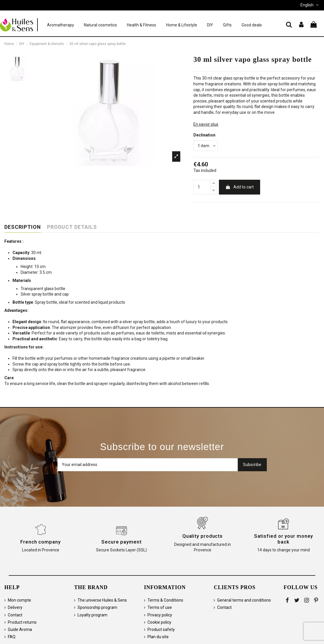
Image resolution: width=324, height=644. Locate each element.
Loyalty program (92, 615)
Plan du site (158, 637)
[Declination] (206, 146)
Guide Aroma (20, 629)
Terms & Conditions (165, 600)
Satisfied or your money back (284, 539)
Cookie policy (159, 622)
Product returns (22, 622)
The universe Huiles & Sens (102, 600)
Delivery (15, 607)
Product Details (72, 227)
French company (40, 542)
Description (23, 227)
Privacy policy (160, 615)
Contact (15, 615)
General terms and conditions (244, 600)
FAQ (12, 637)
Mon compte (19, 600)
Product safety (161, 629)
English (310, 5)
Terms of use (160, 607)
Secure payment (122, 542)
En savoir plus (206, 124)
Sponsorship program (97, 607)
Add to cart (240, 187)
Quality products (202, 536)
